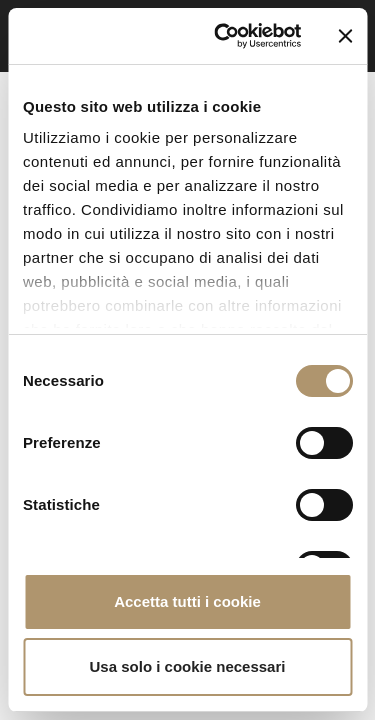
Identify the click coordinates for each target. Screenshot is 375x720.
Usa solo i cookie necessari (188, 666)
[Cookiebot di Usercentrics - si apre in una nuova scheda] (223, 36)
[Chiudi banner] (345, 36)
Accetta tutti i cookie (187, 601)
